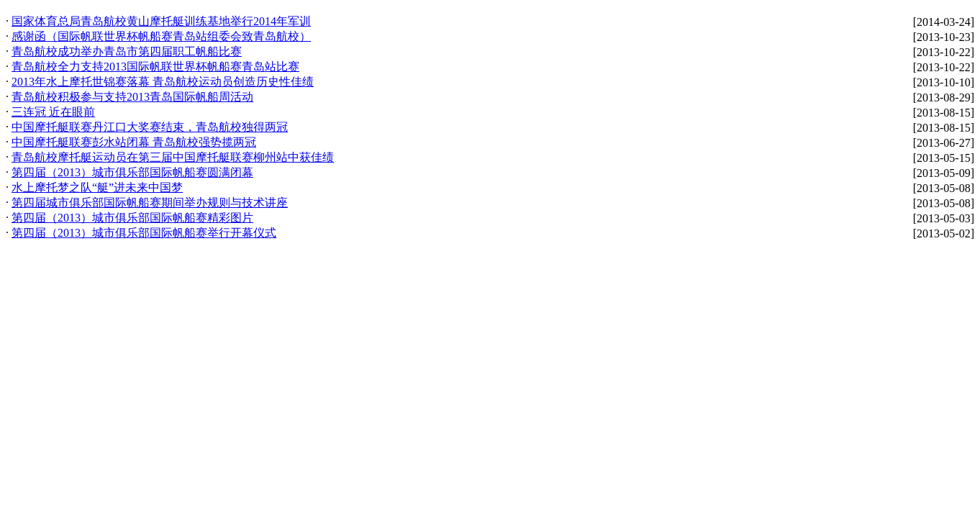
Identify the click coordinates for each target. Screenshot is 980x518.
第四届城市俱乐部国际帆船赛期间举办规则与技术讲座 (150, 203)
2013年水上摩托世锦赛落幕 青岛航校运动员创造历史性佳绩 (163, 82)
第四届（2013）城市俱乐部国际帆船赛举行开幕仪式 (144, 233)
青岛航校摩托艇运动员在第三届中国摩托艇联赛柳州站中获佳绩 (173, 157)
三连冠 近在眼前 (53, 112)
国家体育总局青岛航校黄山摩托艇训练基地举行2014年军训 (161, 21)
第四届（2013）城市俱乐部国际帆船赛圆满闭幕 (132, 172)
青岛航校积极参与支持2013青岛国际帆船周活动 (132, 97)
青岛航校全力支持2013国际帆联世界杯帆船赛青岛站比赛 (155, 67)
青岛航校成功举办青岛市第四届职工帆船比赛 (127, 51)
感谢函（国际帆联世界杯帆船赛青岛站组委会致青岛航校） (161, 36)
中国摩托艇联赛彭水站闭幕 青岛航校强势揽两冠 (134, 142)
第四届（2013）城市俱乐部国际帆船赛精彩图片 (132, 218)
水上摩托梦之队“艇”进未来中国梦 (97, 187)
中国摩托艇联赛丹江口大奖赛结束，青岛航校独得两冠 (150, 127)
